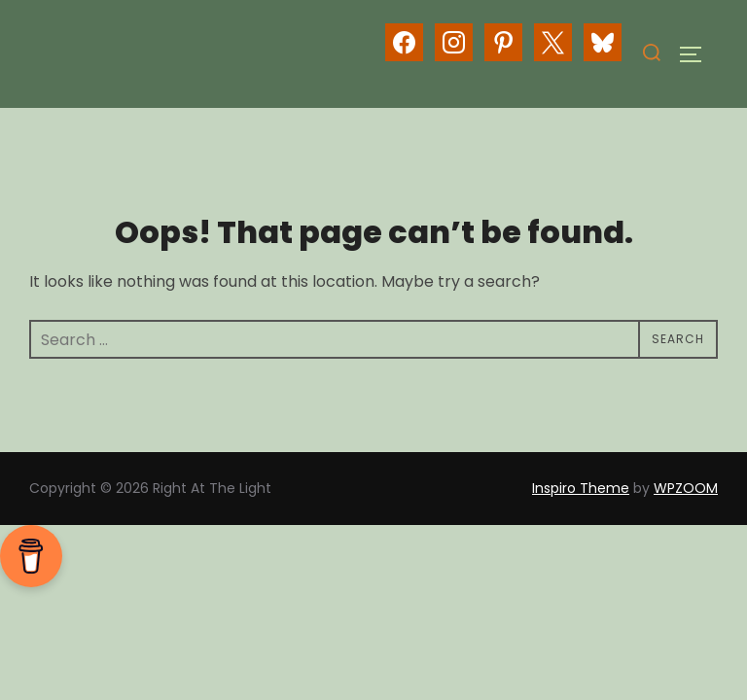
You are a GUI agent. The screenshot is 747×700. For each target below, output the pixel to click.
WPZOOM (686, 488)
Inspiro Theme (581, 488)
